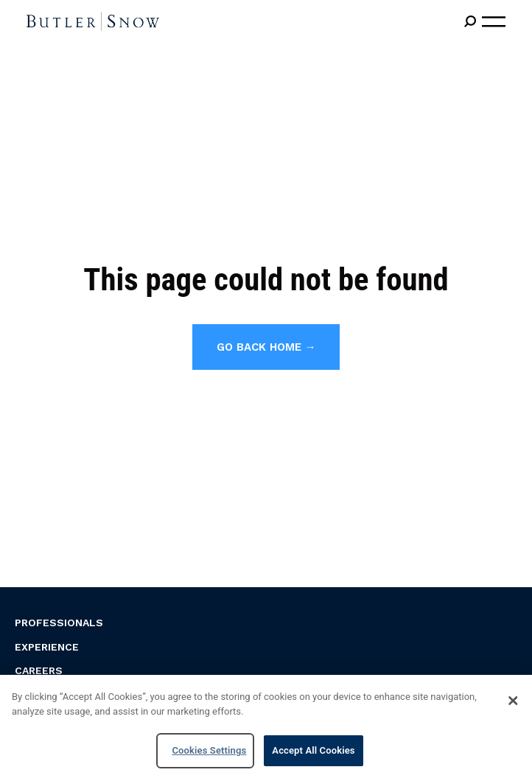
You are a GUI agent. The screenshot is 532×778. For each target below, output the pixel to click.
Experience (47, 647)
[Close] (513, 701)
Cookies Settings (209, 750)
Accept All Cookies (313, 750)
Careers (39, 670)
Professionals (59, 623)
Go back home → (266, 347)
